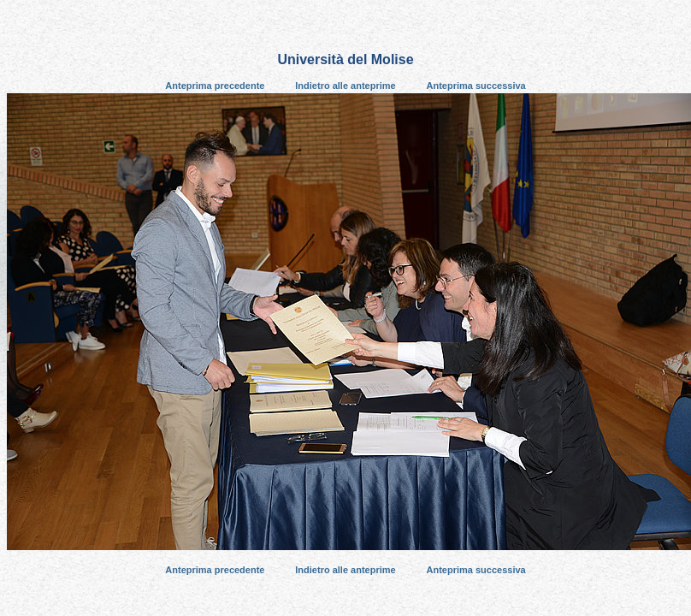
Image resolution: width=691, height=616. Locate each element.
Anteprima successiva (476, 86)
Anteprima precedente (215, 86)
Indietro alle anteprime (345, 86)
